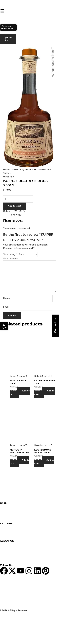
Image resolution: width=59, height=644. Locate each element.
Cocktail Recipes (9, 527)
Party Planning (8, 534)
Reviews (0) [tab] (16, 215)
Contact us (6, 544)
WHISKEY (17, 170)
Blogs (3, 551)
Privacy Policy (7, 555)
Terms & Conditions (11, 558)
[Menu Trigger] (2, 11)
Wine (3, 506)
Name (7, 298)
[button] (4, 326)
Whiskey (5, 510)
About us (5, 548)
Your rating (10, 254)
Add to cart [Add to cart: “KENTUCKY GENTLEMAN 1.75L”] (20, 462)
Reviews (5, 531)
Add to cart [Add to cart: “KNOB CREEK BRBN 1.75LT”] (44, 393)
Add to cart (15, 206)
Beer (3, 517)
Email (6, 307)
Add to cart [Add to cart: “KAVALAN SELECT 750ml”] (20, 393)
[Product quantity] (18, 199)
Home (7, 170)
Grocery (4, 513)
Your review (10, 259)
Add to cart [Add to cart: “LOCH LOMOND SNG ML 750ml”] (44, 462)
